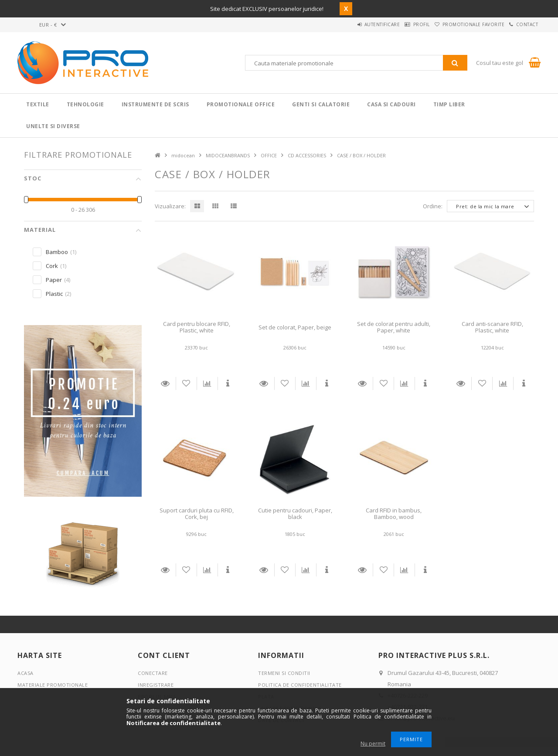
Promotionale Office (241, 104)
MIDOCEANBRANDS (228, 155)
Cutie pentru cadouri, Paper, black (295, 514)
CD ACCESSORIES (307, 155)
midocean (183, 155)
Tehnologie (85, 104)
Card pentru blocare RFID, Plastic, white (197, 327)
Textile (38, 104)
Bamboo (57, 252)
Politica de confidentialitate (300, 685)
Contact (523, 24)
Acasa (26, 673)
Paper (54, 280)
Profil (401, 24)
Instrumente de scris (155, 104)
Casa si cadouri (391, 104)
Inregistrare (156, 685)
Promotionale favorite (461, 24)
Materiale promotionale (53, 685)
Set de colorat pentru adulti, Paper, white (394, 327)
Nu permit (373, 744)
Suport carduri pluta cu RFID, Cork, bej (197, 514)
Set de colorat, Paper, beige (295, 327)
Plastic (54, 294)
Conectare (153, 673)
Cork (52, 266)
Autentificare (354, 24)
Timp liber (449, 104)
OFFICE (269, 155)
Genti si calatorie (321, 104)
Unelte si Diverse (53, 126)
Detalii (165, 383)
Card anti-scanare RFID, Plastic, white (492, 327)
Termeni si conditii (284, 673)
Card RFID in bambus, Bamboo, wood (394, 514)
